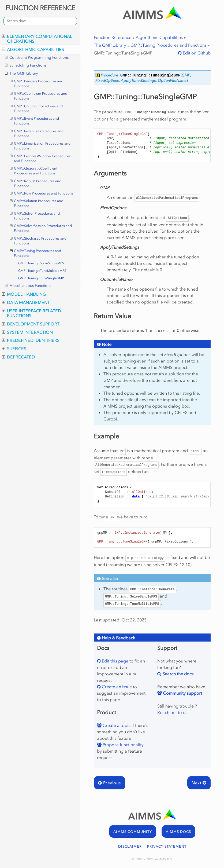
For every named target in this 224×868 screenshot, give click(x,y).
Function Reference (113, 37)
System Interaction (27, 332)
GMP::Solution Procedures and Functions (37, 203)
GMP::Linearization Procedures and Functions (40, 146)
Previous (109, 783)
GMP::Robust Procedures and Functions (36, 183)
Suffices (14, 349)
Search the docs (177, 674)
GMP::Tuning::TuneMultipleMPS (42, 271)
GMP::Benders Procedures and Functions (37, 83)
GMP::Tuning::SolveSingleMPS (41, 263)
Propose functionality (123, 745)
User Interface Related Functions (31, 313)
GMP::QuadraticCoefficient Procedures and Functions (34, 171)
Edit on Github (196, 53)
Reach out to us (172, 712)
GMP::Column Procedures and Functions (36, 108)
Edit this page (115, 661)
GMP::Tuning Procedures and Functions (36, 253)
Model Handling (24, 294)
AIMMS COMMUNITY (133, 832)
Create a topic (116, 725)
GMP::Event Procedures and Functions (35, 121)
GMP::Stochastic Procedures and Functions (38, 241)
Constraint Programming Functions (37, 58)
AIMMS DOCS (178, 832)
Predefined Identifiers (31, 340)
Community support (182, 693)
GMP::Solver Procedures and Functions (35, 216)
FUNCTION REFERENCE (40, 8)
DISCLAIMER (130, 846)
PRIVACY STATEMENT (167, 846)
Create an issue (116, 687)
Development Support (31, 324)
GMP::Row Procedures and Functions (42, 193)
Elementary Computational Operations (37, 39)
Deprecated (18, 357)
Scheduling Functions (26, 65)
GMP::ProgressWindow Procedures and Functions (40, 158)
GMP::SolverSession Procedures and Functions (41, 228)
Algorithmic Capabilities (33, 49)
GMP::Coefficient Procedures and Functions (39, 96)
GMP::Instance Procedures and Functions (37, 133)
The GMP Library (21, 74)
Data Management (26, 302)
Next (199, 783)
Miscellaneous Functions (28, 286)
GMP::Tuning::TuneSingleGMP (41, 278)
